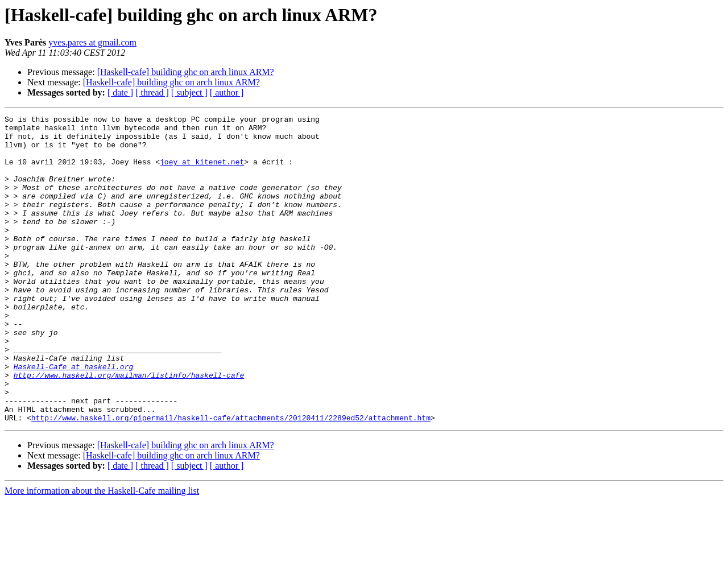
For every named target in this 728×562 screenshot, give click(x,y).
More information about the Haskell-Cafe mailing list (102, 552)
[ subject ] (189, 92)
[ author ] (227, 92)
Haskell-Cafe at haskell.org (74, 418)
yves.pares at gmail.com (92, 42)
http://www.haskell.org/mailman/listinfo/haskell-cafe (129, 428)
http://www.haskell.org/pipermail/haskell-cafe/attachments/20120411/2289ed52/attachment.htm (231, 479)
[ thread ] (152, 92)
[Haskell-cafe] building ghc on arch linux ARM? (186, 72)
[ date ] (120, 92)
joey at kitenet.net (202, 172)
